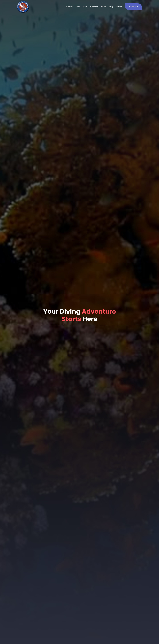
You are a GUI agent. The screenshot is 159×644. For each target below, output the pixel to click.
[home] (23, 7)
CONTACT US (134, 7)
